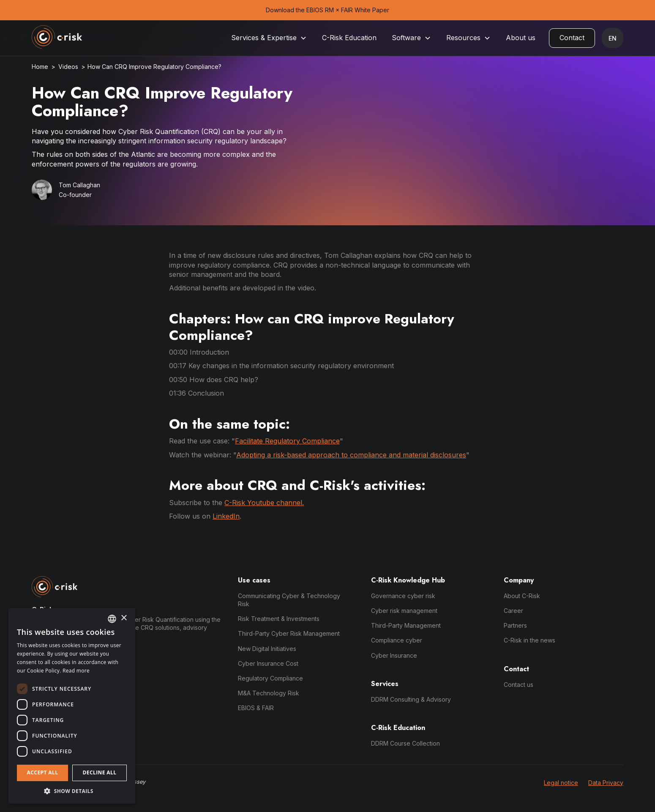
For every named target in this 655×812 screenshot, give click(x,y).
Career (513, 611)
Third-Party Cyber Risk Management (289, 633)
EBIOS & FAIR (256, 708)
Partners (515, 625)
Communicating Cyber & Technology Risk (289, 600)
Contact (572, 38)
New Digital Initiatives (267, 649)
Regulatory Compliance (270, 678)
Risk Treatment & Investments (279, 619)
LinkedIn (226, 516)
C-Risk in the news (529, 640)
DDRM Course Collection (405, 743)
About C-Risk (522, 596)
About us (521, 38)
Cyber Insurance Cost (268, 663)
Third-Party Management (406, 625)
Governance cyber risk (403, 596)
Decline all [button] (100, 772)
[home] (57, 38)
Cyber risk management (404, 611)
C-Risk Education (349, 38)
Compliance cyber (397, 640)
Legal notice (561, 783)
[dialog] (72, 706)
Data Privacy (606, 783)
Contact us (519, 685)
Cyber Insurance (394, 655)
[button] (269, 38)
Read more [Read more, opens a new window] (76, 671)
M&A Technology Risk (269, 693)
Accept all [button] (43, 772)
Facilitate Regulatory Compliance (287, 441)
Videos (68, 67)
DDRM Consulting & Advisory (411, 699)
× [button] (124, 618)
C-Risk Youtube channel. (264, 503)
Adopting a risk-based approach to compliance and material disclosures (351, 455)
